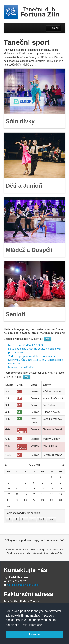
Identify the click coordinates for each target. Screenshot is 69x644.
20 (34, 494)
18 (17, 494)
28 (42, 500)
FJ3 (32, 519)
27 (34, 500)
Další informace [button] (32, 625)
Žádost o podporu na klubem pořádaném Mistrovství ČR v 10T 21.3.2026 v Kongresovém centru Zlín (36, 360)
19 (25, 494)
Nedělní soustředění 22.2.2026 (26, 345)
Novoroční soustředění (21, 367)
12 (25, 489)
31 (8, 506)
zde (48, 339)
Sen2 (52, 519)
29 (51, 500)
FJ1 (24, 519)
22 (51, 494)
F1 (9, 519)
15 (51, 489)
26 (25, 500)
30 (61, 500)
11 (17, 489)
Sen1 (42, 519)
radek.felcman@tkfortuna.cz (23, 585)
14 (42, 489)
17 (8, 494)
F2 (16, 519)
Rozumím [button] (34, 634)
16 (61, 489)
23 (61, 494)
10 (8, 489)
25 (17, 500)
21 (42, 494)
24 (8, 500)
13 (34, 489)
